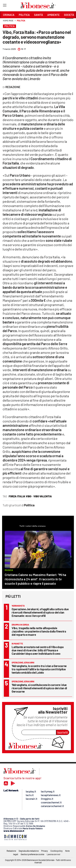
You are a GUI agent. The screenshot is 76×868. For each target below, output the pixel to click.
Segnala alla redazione (29, 851)
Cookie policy (57, 851)
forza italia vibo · (21, 496)
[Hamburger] (5, 6)
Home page (8, 20)
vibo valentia (43, 496)
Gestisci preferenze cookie (32, 854)
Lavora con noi (53, 854)
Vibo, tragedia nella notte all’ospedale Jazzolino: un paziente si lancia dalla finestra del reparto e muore (39, 631)
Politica (21, 20)
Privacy (45, 851)
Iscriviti (63, 732)
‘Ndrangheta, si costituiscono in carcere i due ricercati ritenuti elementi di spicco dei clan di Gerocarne (39, 688)
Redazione (11, 851)
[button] (69, 22)
